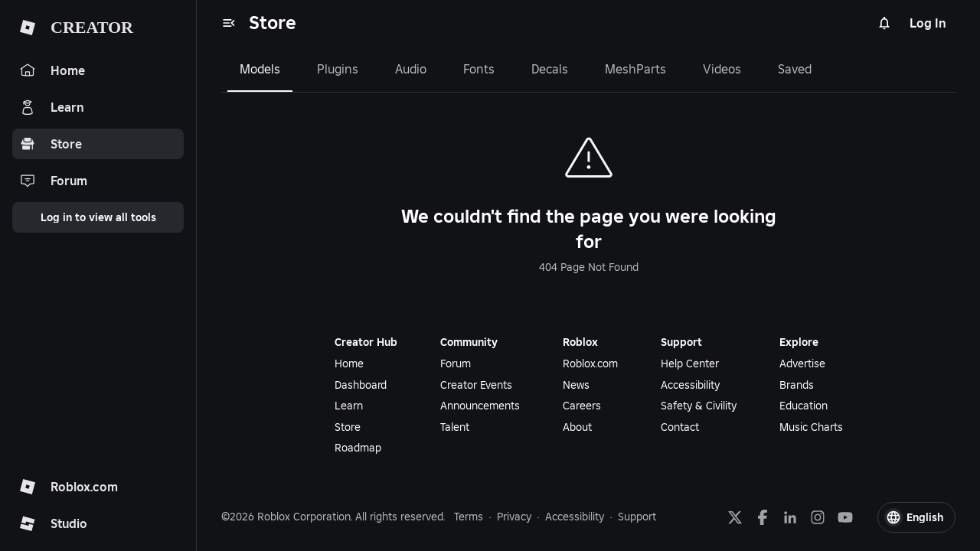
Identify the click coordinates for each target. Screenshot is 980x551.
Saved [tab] (795, 69)
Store (273, 23)
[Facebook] (763, 517)
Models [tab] (260, 69)
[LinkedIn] (790, 517)
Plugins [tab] (338, 69)
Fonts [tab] (479, 69)
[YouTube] (845, 517)
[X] (735, 517)
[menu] (229, 23)
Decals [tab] (550, 69)
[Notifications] (884, 23)
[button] (916, 517)
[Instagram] (818, 517)
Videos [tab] (722, 69)
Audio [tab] (411, 69)
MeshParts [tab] (635, 69)
